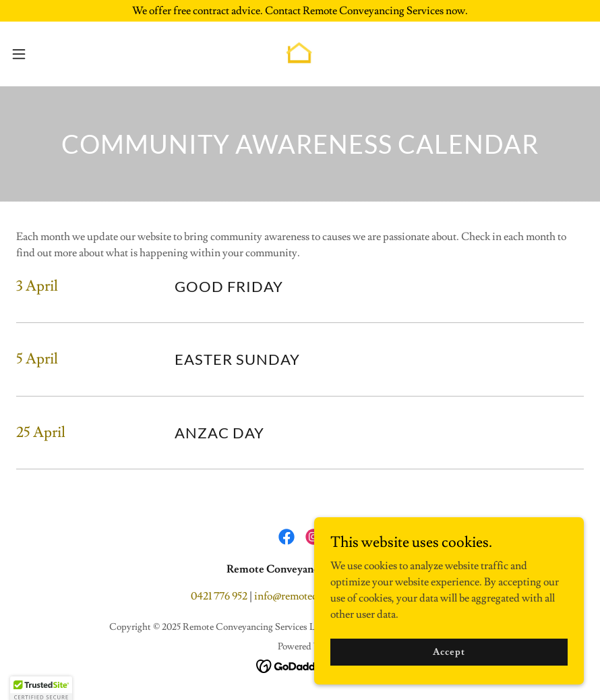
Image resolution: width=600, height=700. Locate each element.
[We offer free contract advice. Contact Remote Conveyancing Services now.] (300, 11)
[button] (50, 54)
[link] (300, 54)
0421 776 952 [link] (219, 596)
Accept (449, 670)
